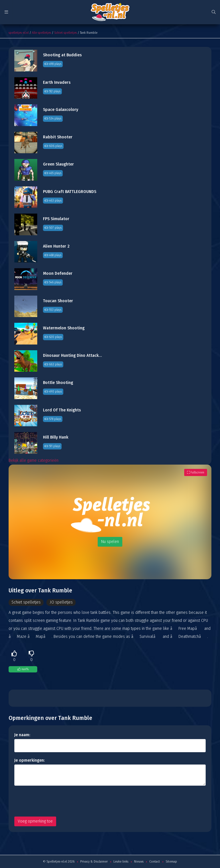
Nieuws (139, 862)
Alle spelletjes (41, 33)
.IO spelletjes (61, 602)
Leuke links (121, 862)
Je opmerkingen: (30, 760)
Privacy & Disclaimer (94, 862)
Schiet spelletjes (65, 33)
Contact (155, 862)
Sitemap (171, 862)
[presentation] (58, 801)
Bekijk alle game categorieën (34, 460)
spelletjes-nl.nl (19, 33)
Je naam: (22, 735)
